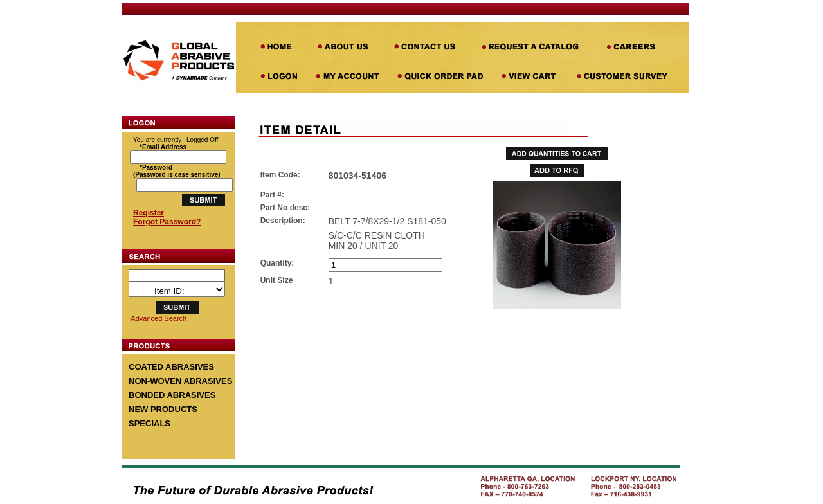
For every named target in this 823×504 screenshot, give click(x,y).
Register (149, 213)
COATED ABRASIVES (171, 367)
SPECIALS (149, 423)
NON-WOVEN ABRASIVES (180, 381)
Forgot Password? (167, 222)
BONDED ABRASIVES (172, 395)
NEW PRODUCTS (163, 409)
